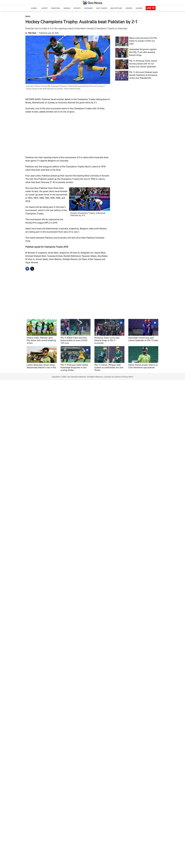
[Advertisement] (68, 134)
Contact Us (109, 377)
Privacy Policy (128, 377)
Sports (77, 8)
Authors (118, 377)
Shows (139, 8)
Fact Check (102, 8)
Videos (129, 8)
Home (34, 8)
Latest (45, 8)
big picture (116, 8)
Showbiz (88, 8)
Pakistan (56, 8)
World (67, 8)
